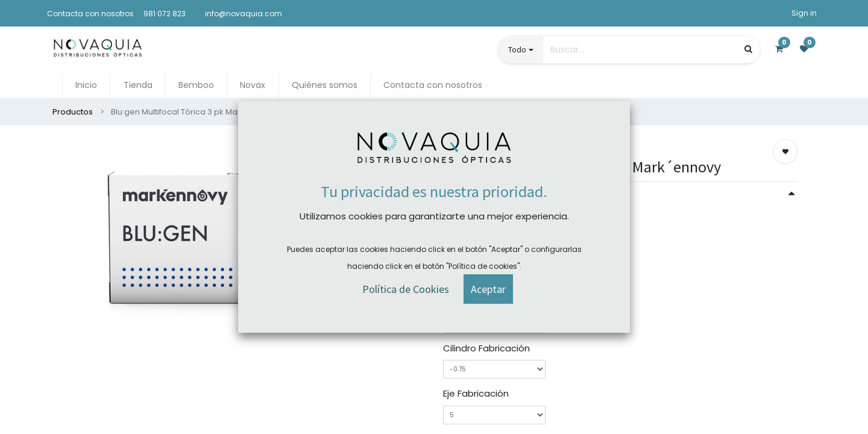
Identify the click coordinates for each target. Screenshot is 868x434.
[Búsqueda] (748, 49)
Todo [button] (517, 49)
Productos (73, 112)
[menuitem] (86, 85)
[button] (785, 151)
